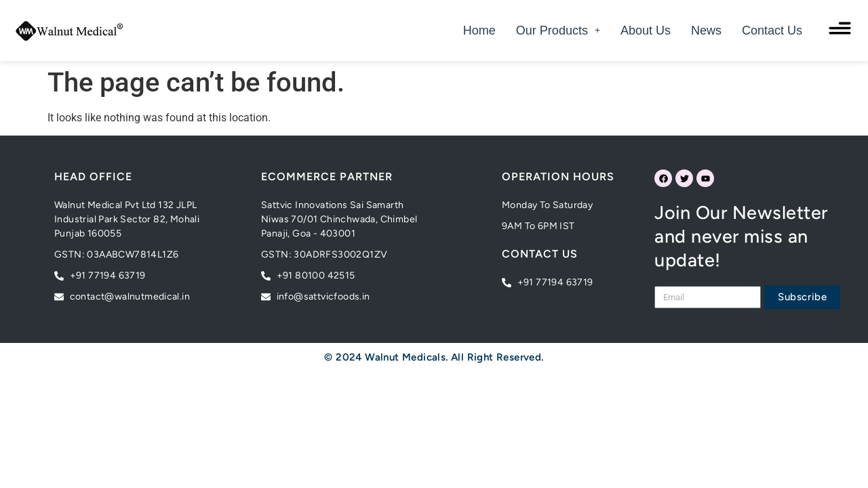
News (706, 30)
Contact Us (772, 30)
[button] (558, 30)
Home (479, 30)
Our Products (558, 30)
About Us (646, 30)
